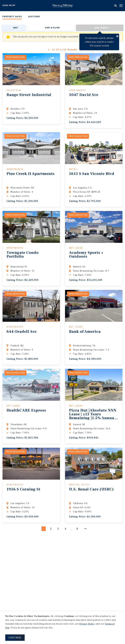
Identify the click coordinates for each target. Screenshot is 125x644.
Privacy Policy (87, 624)
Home (62, 6)
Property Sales (12, 17)
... (72, 529)
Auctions (34, 17)
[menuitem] (12, 17)
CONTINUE (15, 638)
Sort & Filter (52, 28)
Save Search (101, 28)
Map (16, 28)
